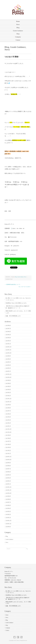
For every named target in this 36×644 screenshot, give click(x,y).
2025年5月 (8, 335)
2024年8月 (8, 356)
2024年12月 (8, 347)
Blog (18, 28)
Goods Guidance (18, 31)
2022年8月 (8, 408)
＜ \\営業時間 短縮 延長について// (12, 284)
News (18, 25)
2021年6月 (8, 444)
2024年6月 (8, 359)
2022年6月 (8, 414)
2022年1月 (8, 426)
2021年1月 (8, 454)
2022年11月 (8, 402)
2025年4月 (8, 338)
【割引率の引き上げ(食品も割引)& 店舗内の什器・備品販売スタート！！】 (17, 307)
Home (18, 21)
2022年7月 (8, 411)
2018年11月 (8, 524)
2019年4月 (8, 508)
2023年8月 (8, 383)
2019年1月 (8, 518)
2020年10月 (8, 460)
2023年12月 (8, 374)
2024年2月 (8, 368)
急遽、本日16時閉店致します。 (14, 316)
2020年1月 (8, 484)
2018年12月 (8, 521)
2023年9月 (8, 380)
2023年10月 (8, 377)
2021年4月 (8, 447)
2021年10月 (8, 432)
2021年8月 (8, 438)
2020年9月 (8, 463)
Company (18, 37)
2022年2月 (8, 423)
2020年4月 (8, 478)
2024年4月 (8, 365)
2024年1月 (8, 371)
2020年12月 (8, 457)
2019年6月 (8, 505)
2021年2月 (8, 451)
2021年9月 (8, 435)
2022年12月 (8, 399)
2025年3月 (8, 341)
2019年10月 (8, 493)
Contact (18, 40)
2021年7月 (8, 441)
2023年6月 (8, 386)
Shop (18, 34)
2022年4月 (8, 417)
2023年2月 (8, 396)
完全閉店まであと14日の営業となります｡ (16, 303)
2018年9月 (8, 527)
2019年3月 (8, 512)
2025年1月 (8, 344)
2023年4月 (8, 390)
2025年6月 (8, 332)
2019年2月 (8, 515)
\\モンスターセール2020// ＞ (25, 287)
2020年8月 (8, 466)
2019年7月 (8, 502)
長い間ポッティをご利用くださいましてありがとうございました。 (18, 299)
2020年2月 (8, 481)
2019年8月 (8, 499)
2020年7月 (8, 469)
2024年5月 (8, 362)
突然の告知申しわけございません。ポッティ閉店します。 (18, 312)
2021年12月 (8, 429)
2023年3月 (8, 393)
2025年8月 (8, 325)
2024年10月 (8, 353)
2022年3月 (8, 420)
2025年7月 (8, 329)
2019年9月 (8, 496)
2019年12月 (8, 487)
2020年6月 (8, 472)
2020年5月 (8, 475)
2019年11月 (8, 490)
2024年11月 (8, 350)
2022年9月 (8, 405)
